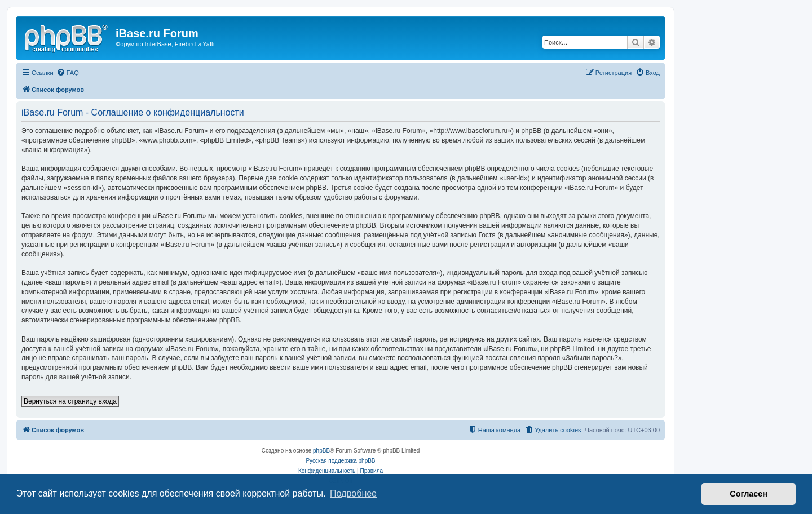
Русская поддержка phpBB (340, 461)
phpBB (321, 451)
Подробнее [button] (353, 493)
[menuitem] (68, 73)
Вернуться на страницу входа (70, 401)
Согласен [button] (749, 494)
